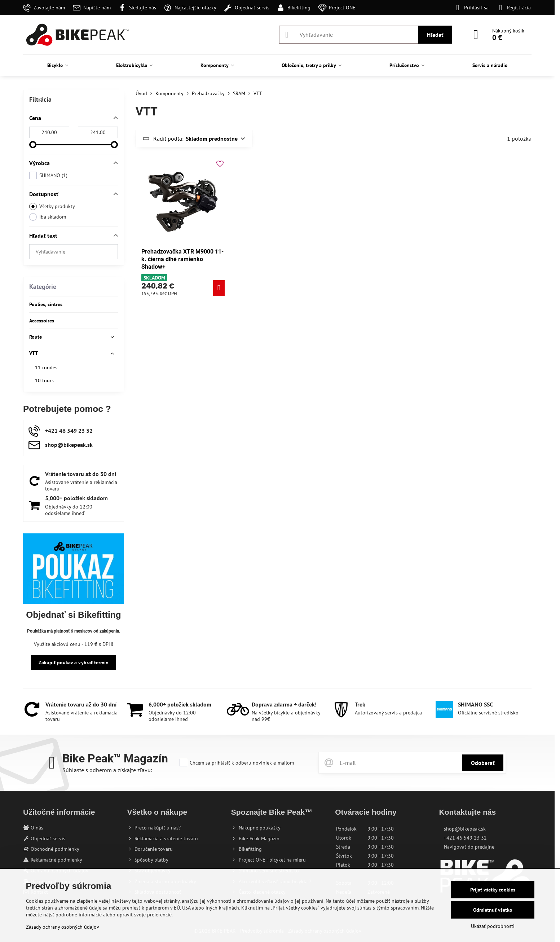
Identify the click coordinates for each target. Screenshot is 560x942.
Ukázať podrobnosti (493, 926)
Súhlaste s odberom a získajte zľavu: (107, 770)
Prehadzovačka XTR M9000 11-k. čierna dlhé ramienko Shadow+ (182, 259)
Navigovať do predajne (469, 847)
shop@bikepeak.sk (465, 829)
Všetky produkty (52, 206)
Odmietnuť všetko (493, 910)
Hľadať (435, 35)
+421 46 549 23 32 (465, 838)
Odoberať (483, 763)
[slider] (33, 145)
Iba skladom (48, 217)
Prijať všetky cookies (493, 890)
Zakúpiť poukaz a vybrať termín (74, 663)
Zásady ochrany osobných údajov (63, 927)
